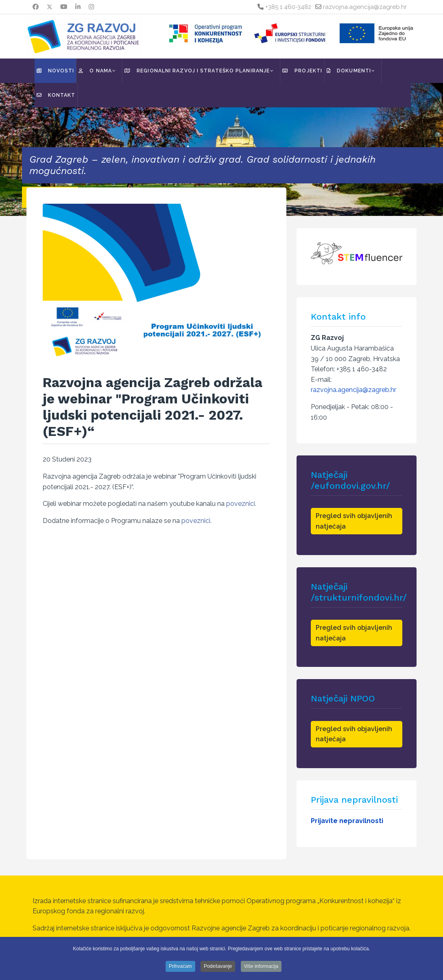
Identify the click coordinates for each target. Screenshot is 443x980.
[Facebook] (36, 7)
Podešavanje (218, 966)
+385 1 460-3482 (288, 7)
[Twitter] (50, 7)
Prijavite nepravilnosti (347, 821)
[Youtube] (64, 7)
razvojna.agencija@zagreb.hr (365, 7)
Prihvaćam (180, 966)
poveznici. (241, 504)
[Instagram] (91, 7)
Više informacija (261, 966)
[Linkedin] (78, 7)
